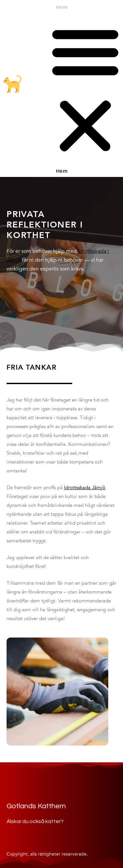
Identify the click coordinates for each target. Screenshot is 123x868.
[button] (85, 90)
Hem (62, 8)
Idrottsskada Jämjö (85, 488)
